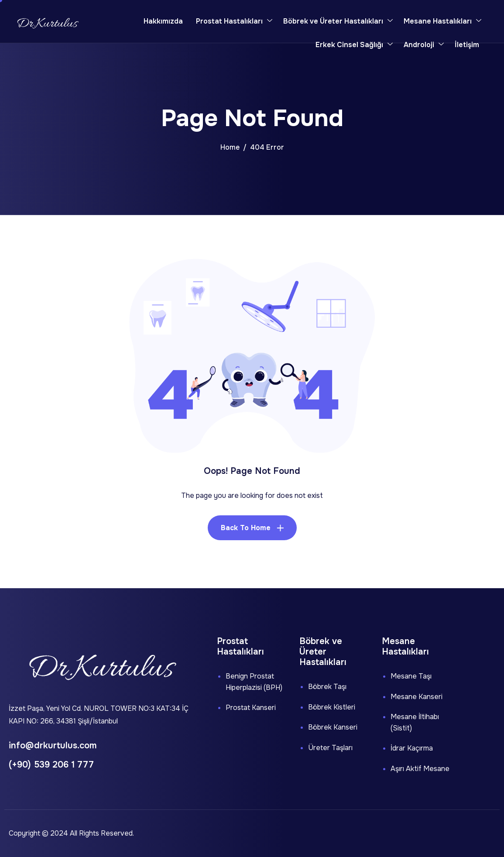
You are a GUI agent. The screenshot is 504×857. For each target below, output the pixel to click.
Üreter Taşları (330, 748)
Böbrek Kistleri (332, 707)
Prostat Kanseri (251, 708)
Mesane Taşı (411, 676)
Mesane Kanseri (417, 697)
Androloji (424, 45)
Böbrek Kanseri (333, 727)
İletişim (467, 45)
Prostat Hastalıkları (234, 21)
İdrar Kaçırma (412, 748)
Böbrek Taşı (327, 687)
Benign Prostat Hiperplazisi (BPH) (254, 682)
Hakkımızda (163, 21)
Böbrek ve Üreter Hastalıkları (338, 21)
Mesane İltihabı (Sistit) (415, 722)
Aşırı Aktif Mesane (420, 769)
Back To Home (246, 528)
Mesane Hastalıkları (442, 21)
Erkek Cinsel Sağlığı (354, 45)
